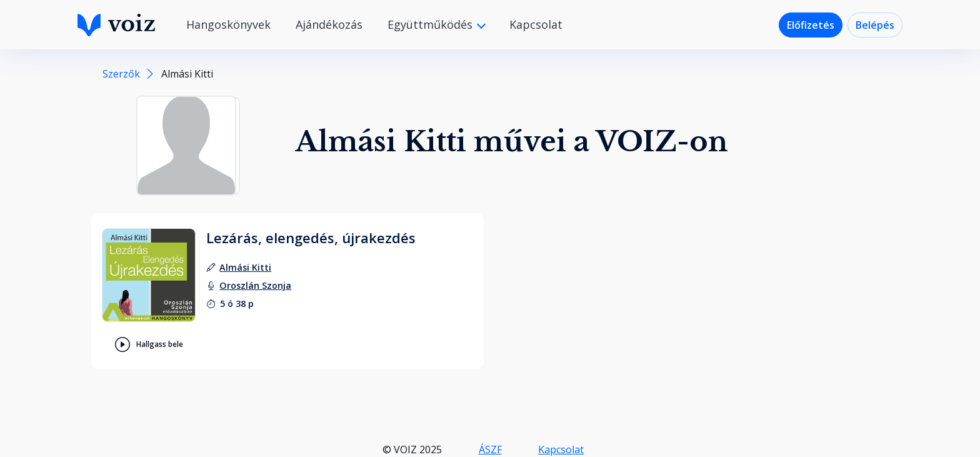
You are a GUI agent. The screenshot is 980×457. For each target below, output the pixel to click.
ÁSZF (490, 449)
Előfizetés (811, 25)
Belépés (875, 25)
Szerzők (121, 74)
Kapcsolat (536, 24)
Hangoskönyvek (228, 24)
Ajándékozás (329, 24)
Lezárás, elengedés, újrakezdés (311, 238)
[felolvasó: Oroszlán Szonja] (255, 285)
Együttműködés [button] (432, 24)
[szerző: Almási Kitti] (245, 267)
